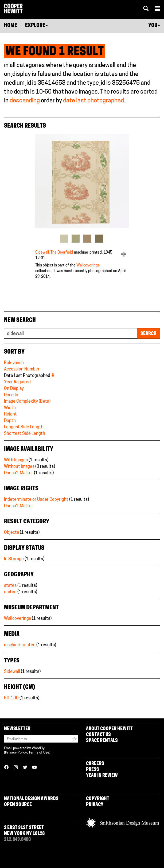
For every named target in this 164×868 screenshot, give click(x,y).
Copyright (98, 799)
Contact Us (98, 735)
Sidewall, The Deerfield (54, 253)
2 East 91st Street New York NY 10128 (24, 831)
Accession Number (22, 369)
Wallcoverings (88, 266)
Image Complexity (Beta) (27, 402)
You (154, 26)
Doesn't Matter (19, 473)
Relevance (14, 363)
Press (93, 770)
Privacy (95, 805)
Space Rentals (102, 741)
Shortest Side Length (25, 434)
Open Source (18, 805)
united (10, 592)
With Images (16, 460)
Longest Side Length (24, 427)
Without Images (19, 467)
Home (11, 26)
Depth (10, 421)
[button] (157, 9)
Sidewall (12, 672)
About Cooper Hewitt (109, 729)
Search (149, 334)
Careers (95, 764)
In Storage (14, 559)
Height (10, 414)
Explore (36, 26)
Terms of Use (39, 753)
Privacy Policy (16, 753)
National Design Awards (31, 799)
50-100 (11, 698)
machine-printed (20, 645)
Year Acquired (17, 382)
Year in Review (102, 776)
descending (25, 101)
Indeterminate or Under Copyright (36, 500)
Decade (11, 395)
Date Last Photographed (30, 376)
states (10, 586)
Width (10, 408)
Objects (11, 533)
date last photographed (93, 101)
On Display (14, 389)
